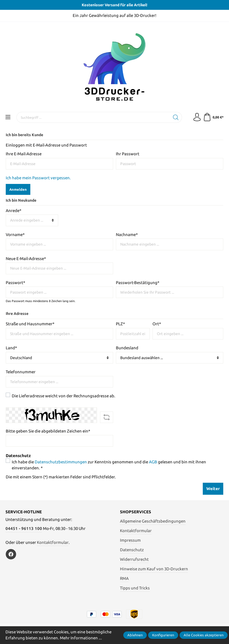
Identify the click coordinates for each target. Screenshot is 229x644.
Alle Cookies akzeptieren (204, 635)
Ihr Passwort (128, 154)
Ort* (157, 324)
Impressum (130, 540)
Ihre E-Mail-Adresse (24, 154)
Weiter (213, 489)
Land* (11, 348)
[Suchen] (176, 117)
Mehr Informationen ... (81, 638)
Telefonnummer (21, 372)
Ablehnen (135, 635)
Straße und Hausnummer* (30, 324)
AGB (153, 462)
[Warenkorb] (212, 117)
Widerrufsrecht (134, 559)
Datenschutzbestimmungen (61, 462)
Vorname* (15, 235)
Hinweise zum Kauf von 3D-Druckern (154, 569)
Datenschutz (132, 550)
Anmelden (18, 189)
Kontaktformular (53, 542)
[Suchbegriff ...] (93, 117)
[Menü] (8, 117)
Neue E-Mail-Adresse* (26, 259)
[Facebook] (11, 554)
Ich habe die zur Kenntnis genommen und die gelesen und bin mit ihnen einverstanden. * (109, 465)
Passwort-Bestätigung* (138, 283)
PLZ (120, 324)
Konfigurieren (163, 635)
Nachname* (127, 235)
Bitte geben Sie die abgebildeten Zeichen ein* (48, 431)
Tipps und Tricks (135, 588)
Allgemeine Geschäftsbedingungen (153, 521)
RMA (124, 578)
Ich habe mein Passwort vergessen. (38, 178)
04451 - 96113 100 (24, 528)
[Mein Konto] (197, 117)
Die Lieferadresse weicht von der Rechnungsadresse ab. (64, 396)
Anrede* (14, 211)
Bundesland (127, 348)
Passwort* (15, 283)
